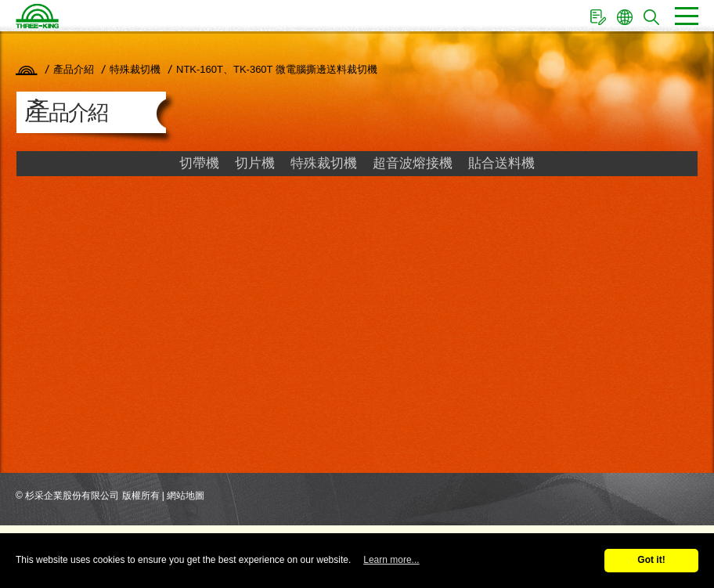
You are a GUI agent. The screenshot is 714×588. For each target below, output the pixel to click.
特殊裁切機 (135, 69)
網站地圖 (186, 496)
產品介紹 (74, 69)
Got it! (651, 560)
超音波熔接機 (413, 163)
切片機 (255, 163)
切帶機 (199, 163)
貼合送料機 (501, 163)
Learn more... (391, 560)
